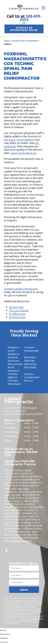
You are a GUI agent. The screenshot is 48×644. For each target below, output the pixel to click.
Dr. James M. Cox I (35, 618)
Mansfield (30, 367)
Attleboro (14, 347)
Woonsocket (15, 364)
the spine (10, 140)
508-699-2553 (31, 18)
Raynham (13, 361)
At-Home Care (17, 317)
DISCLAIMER (16, 614)
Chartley (13, 381)
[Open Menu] (43, 8)
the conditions (25, 140)
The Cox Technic (19, 310)
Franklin (13, 374)
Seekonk (13, 357)
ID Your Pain (16, 307)
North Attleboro (14, 369)
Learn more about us (23, 153)
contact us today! (21, 541)
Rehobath (30, 357)
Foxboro (29, 374)
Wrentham (14, 384)
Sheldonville (31, 351)
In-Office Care (17, 314)
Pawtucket (30, 364)
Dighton (13, 377)
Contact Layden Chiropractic (21, 289)
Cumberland (32, 377)
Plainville (29, 361)
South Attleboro (14, 352)
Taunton (29, 347)
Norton (28, 381)
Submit (24, 590)
